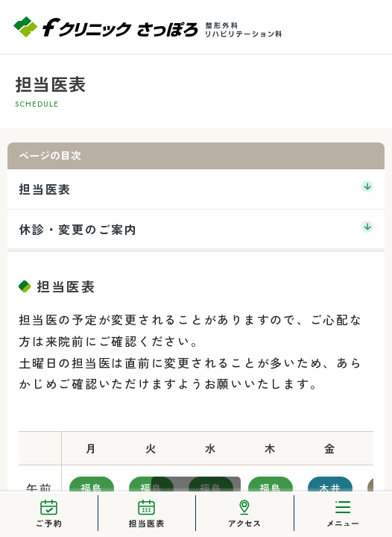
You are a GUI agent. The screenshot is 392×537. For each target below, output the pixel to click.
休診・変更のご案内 (78, 229)
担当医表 (45, 189)
